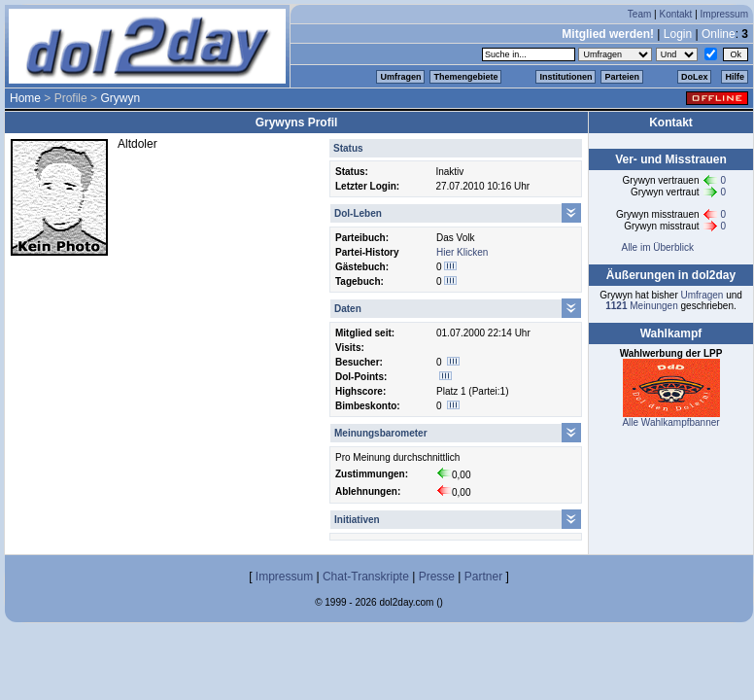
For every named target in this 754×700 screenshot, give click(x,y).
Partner (483, 577)
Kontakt (675, 14)
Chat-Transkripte (366, 577)
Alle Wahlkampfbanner (670, 422)
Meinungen (642, 306)
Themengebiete (465, 77)
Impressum (724, 14)
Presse (437, 577)
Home (25, 98)
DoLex (695, 77)
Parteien (622, 77)
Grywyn (120, 98)
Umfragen (400, 77)
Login (678, 34)
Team (639, 14)
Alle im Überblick (657, 247)
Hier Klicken (462, 252)
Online (719, 34)
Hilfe (735, 77)
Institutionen (565, 77)
